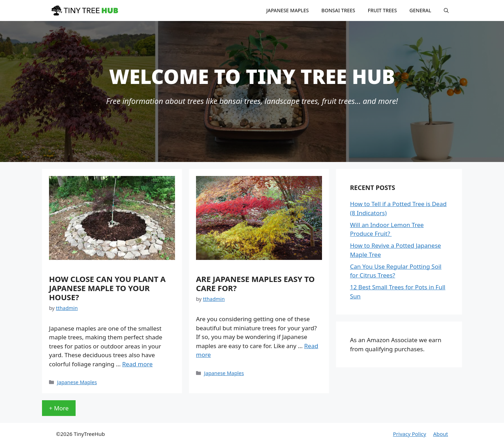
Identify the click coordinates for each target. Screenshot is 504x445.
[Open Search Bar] (446, 10)
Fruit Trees (382, 10)
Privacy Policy (410, 434)
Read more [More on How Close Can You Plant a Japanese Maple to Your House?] (137, 364)
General (420, 10)
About (440, 434)
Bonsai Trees (338, 10)
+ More (59, 408)
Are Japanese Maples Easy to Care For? (255, 283)
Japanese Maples (288, 10)
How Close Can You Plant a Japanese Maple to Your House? (107, 288)
